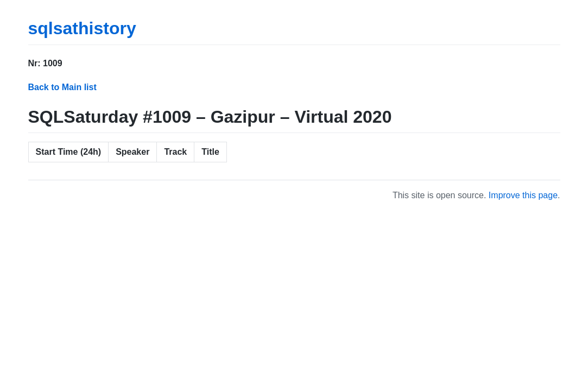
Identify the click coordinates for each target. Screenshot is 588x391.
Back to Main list (62, 87)
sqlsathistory (82, 28)
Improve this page (523, 195)
